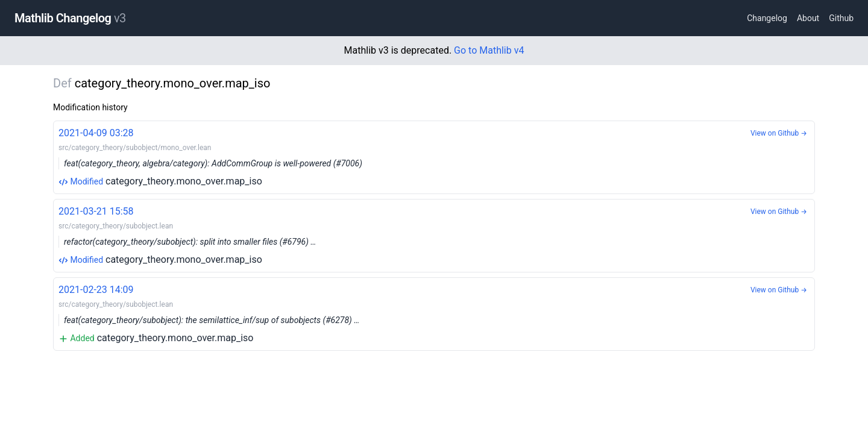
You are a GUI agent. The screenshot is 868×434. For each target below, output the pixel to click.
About (808, 18)
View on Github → (779, 133)
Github (841, 18)
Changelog (767, 18)
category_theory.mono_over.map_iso (434, 156)
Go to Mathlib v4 (489, 50)
